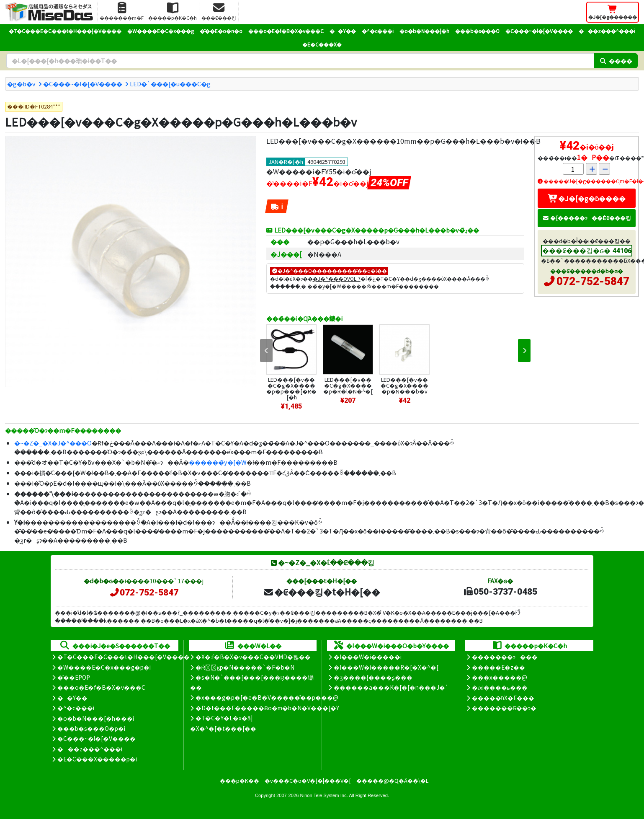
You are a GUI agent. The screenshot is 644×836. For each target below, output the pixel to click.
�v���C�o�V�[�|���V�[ (308, 780)
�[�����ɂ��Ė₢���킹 (587, 218)
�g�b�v (21, 84)
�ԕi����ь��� (500, 687)
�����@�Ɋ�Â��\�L (392, 780)
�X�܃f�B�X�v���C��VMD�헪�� (253, 657)
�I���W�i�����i (368, 657)
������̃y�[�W (218, 462)
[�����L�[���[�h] (300, 61)
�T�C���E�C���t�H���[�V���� (65, 31)
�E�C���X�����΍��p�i (97, 759)
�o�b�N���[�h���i (96, 718)
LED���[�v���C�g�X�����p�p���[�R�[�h (291, 388)
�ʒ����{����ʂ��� (373, 677)
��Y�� (343, 31)
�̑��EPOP (74, 677)
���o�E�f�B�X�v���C (286, 31)
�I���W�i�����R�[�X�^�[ (386, 667)
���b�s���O (477, 31)
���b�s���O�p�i (91, 728)
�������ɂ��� (505, 657)
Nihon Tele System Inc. (324, 795)
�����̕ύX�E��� (503, 698)
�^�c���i (378, 31)
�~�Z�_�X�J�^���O (53, 443)
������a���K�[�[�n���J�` (391, 687)
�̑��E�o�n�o (221, 31)
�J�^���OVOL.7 (337, 278)
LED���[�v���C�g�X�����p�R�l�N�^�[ (348, 385)
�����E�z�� (498, 667)
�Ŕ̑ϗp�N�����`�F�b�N (245, 667)
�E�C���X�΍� (322, 44)
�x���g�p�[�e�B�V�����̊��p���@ (267, 697)
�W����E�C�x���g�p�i (104, 667)
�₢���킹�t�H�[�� (322, 592)
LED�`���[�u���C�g (170, 84)
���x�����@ (500, 677)
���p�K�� (240, 780)
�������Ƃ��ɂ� (504, 708)
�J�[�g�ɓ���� (587, 198)
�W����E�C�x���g (161, 31)
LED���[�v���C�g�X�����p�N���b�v (404, 385)
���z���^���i (607, 31)
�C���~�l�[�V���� (539, 31)
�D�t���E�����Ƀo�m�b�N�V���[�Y (267, 708)
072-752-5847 (593, 281)
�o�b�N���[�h (424, 31)
